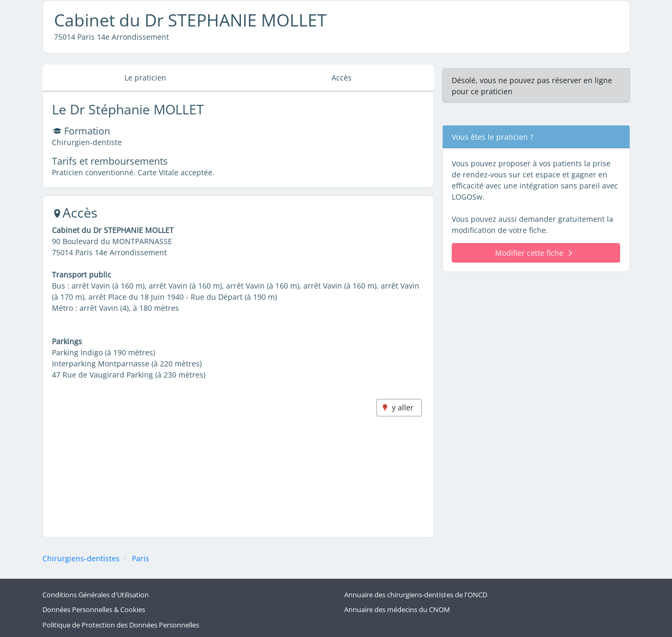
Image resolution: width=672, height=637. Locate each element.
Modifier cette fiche (534, 253)
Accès (342, 78)
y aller (403, 407)
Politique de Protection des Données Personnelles (121, 625)
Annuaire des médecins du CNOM (397, 610)
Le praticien (145, 78)
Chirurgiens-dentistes (81, 558)
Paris (141, 558)
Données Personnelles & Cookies (94, 610)
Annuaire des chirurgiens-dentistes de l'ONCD (416, 595)
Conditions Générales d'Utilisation (96, 595)
